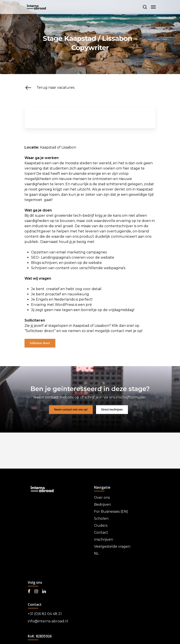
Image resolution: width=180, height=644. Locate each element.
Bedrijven (102, 505)
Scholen (101, 518)
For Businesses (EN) (111, 512)
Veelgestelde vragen (112, 546)
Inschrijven (104, 539)
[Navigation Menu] (153, 7)
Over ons (102, 498)
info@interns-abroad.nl (48, 621)
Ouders (101, 525)
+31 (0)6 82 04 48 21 (45, 614)
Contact (101, 532)
